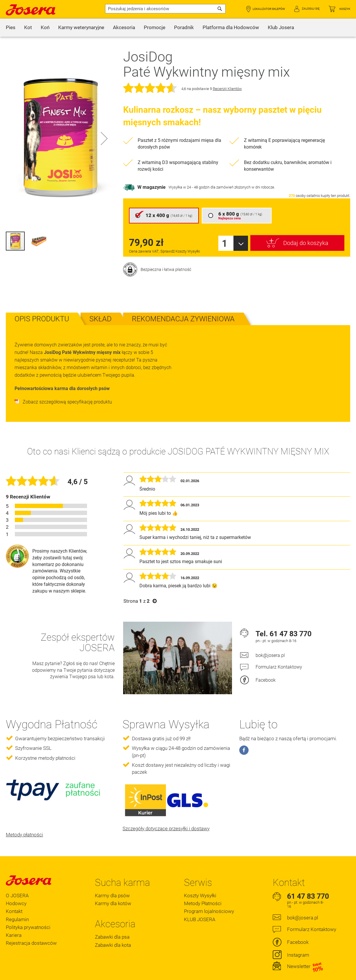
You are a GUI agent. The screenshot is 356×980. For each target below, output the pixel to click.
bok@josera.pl (270, 640)
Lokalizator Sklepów (269, 9)
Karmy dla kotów (113, 889)
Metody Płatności (203, 889)
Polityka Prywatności (98, 974)
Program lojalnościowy (209, 896)
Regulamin (17, 904)
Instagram (298, 940)
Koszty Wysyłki (200, 881)
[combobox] (165, 9)
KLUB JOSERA (200, 904)
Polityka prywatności (28, 912)
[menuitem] (11, 28)
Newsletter (305, 951)
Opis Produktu (42, 304)
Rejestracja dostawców (31, 928)
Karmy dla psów (112, 881)
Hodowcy (16, 889)
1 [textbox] (225, 229)
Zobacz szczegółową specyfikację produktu (63, 387)
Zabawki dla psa (112, 922)
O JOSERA (17, 881)
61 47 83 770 (291, 619)
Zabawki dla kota (113, 930)
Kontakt (14, 896)
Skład (100, 304)
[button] (104, 138)
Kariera (14, 920)
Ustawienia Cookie (135, 974)
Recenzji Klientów (227, 74)
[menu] (178, 28)
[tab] (42, 304)
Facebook (266, 665)
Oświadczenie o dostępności (52, 974)
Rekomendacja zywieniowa (183, 304)
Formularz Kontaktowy (279, 652)
